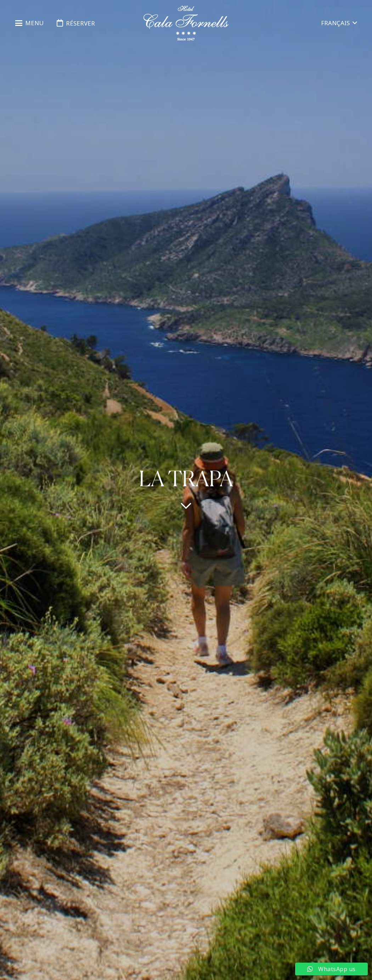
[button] (29, 23)
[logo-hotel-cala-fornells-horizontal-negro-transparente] (186, 23)
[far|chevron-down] (186, 505)
